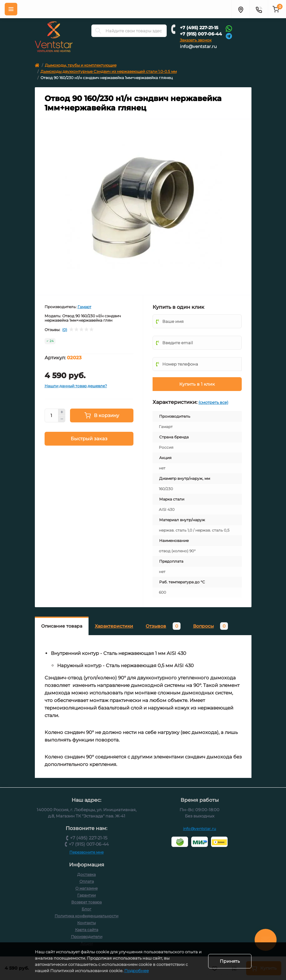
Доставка (86, 874)
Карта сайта (87, 930)
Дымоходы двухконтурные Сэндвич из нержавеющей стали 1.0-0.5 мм (109, 71)
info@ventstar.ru (198, 46)
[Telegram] (229, 36)
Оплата (87, 881)
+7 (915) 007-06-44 (201, 34)
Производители (87, 937)
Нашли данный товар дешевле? (76, 386)
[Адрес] (240, 9)
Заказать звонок (196, 40)
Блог (86, 909)
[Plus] (62, 412)
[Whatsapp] (229, 28)
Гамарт (84, 307)
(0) (65, 330)
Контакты (86, 923)
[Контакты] (259, 9)
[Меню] (11, 9)
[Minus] (62, 419)
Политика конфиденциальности (86, 916)
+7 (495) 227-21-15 (199, 28)
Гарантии (86, 895)
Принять (230, 961)
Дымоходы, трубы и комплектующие (81, 65)
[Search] (98, 31)
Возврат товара (86, 902)
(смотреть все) (213, 402)
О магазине (86, 888)
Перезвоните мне (86, 852)
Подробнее (137, 971)
